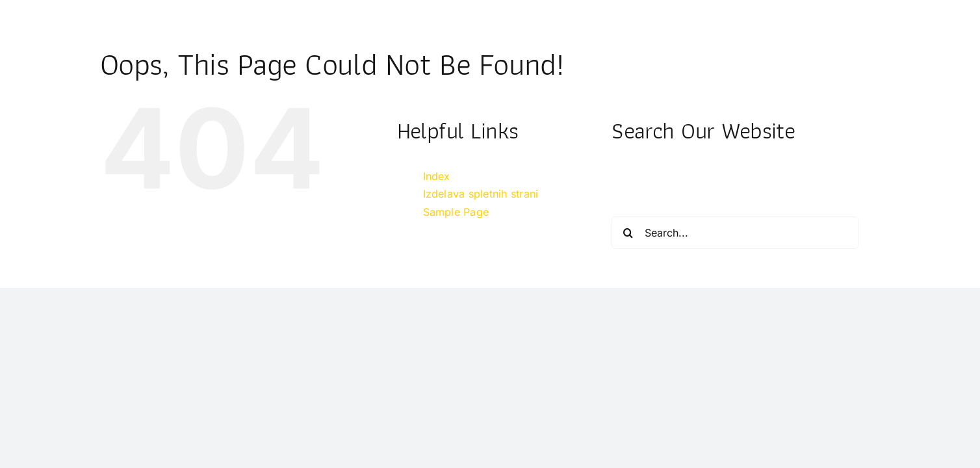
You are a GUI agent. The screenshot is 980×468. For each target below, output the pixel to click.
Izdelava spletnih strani (481, 194)
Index (437, 176)
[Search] (628, 233)
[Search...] (735, 233)
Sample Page (456, 212)
